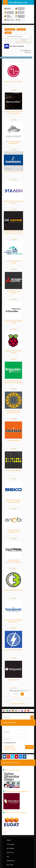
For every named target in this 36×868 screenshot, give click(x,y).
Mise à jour (10, 865)
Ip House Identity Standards (13, 470)
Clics (29, 42)
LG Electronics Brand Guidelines (13, 82)
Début (9, 694)
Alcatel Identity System (13, 440)
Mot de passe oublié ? (11, 750)
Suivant (16, 697)
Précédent (16, 694)
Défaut (18, 42)
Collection (10, 853)
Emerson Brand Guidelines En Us (13, 171)
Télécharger (11, 844)
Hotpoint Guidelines (13, 680)
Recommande (11, 848)
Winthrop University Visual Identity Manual (17, 791)
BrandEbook (11, 861)
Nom (22, 42)
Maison (9, 840)
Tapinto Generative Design (12, 770)
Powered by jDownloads (18, 704)
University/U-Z (6, 811)
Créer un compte (9, 746)
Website (5, 832)
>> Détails (13, 90)
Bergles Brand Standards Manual (13, 590)
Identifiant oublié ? (10, 748)
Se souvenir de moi (9, 743)
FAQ (8, 857)
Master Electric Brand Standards (13, 650)
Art (4, 789)
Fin (22, 697)
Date (25, 42)
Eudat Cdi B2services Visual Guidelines (16, 813)
